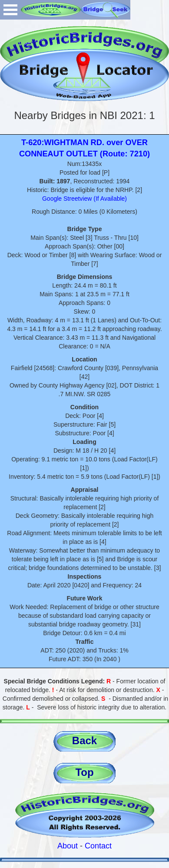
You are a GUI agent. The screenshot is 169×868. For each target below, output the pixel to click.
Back (84, 740)
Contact (98, 846)
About (68, 846)
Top (84, 772)
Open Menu (10, 10)
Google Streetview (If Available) (84, 199)
